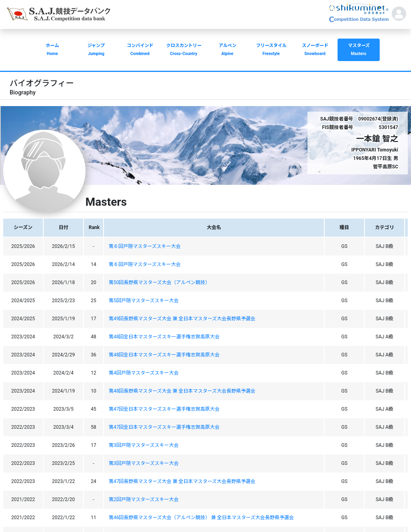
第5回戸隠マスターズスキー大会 (144, 301)
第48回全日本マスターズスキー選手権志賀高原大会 (164, 337)
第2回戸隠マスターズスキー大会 (144, 499)
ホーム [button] (52, 50)
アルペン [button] (227, 50)
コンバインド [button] (140, 50)
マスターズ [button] (359, 50)
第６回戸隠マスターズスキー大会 (145, 246)
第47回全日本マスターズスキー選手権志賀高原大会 (164, 409)
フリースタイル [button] (271, 50)
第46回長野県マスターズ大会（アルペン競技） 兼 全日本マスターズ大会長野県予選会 (201, 518)
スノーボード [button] (315, 50)
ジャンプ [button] (96, 50)
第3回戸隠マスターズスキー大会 (144, 445)
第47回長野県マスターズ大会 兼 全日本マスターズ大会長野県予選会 (182, 481)
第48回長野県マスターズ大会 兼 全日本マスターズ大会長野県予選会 (182, 391)
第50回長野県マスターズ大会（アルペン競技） (160, 282)
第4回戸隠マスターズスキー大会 (144, 373)
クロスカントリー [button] (184, 50)
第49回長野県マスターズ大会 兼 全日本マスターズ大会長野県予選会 (182, 319)
